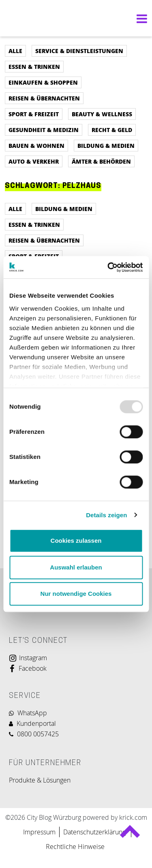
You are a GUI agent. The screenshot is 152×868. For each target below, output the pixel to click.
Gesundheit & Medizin (44, 130)
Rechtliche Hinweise (75, 847)
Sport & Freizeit (34, 114)
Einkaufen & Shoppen (43, 82)
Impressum (39, 832)
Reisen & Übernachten (44, 98)
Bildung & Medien (106, 145)
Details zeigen (106, 515)
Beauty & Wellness (102, 114)
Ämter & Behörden (101, 161)
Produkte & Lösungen (40, 780)
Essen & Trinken (34, 66)
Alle (15, 51)
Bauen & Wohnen (36, 145)
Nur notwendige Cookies (76, 594)
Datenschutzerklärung (95, 832)
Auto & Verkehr (34, 161)
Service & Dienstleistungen (79, 51)
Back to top (130, 835)
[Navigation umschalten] (140, 18)
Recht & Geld (112, 130)
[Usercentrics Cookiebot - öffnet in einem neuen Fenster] (108, 267)
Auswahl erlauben (76, 567)
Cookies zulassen (76, 541)
